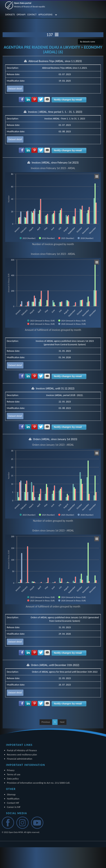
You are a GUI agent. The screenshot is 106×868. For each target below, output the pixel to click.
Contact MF (13, 803)
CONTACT (32, 15)
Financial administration (20, 759)
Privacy (11, 770)
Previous (46, 722)
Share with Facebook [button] (22, 100)
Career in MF (14, 807)
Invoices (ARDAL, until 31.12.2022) (55, 388)
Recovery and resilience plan (22, 755)
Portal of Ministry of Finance (22, 750)
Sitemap (11, 794)
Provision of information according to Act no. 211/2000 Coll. (39, 783)
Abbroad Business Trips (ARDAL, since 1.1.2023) (55, 61)
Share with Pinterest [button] (34, 100)
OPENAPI (21, 15)
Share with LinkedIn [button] (28, 100)
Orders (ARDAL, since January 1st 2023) (55, 439)
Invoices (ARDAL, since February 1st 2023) (55, 163)
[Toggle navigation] (57, 35)
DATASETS (10, 15)
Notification (13, 799)
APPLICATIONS (45, 15)
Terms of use (14, 774)
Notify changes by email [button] (68, 100)
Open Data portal (29, 5)
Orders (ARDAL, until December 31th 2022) (55, 665)
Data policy (13, 779)
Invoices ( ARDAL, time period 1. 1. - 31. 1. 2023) (55, 112)
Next (62, 722)
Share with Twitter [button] (41, 100)
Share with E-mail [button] (47, 100)
